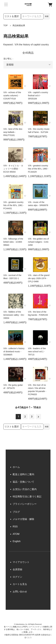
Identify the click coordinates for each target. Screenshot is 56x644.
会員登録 (17, 569)
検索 (47, 16)
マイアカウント (21, 562)
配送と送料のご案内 (23, 474)
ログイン (17, 577)
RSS (15, 527)
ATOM (16, 534)
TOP (6, 25)
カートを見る (20, 584)
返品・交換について (23, 482)
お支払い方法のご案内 (25, 489)
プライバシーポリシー (25, 504)
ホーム (16, 467)
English (17, 541)
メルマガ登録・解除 (23, 519)
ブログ (16, 512)
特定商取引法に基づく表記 (27, 497)
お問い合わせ (20, 592)
